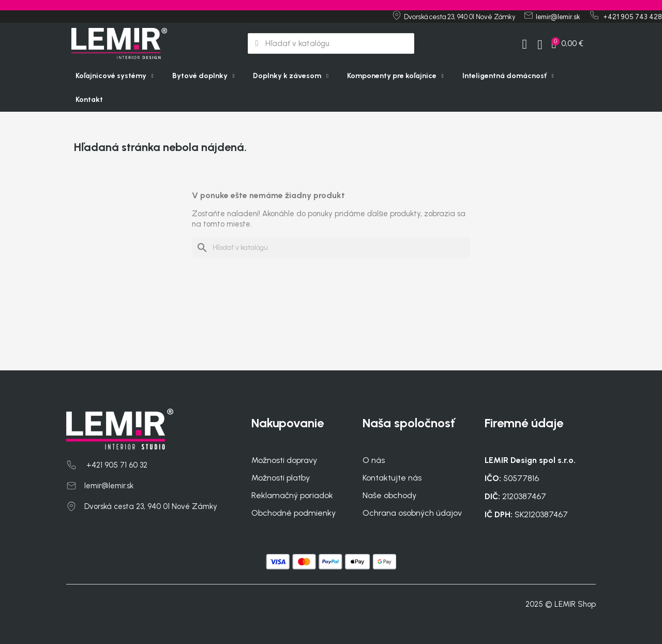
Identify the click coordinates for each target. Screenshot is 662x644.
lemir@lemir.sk (109, 486)
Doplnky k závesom (291, 76)
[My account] (524, 44)
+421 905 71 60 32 (116, 465)
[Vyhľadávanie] (331, 248)
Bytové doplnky (204, 76)
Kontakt (89, 100)
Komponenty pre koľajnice (395, 76)
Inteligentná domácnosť (508, 76)
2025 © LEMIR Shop (561, 604)
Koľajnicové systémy (115, 76)
